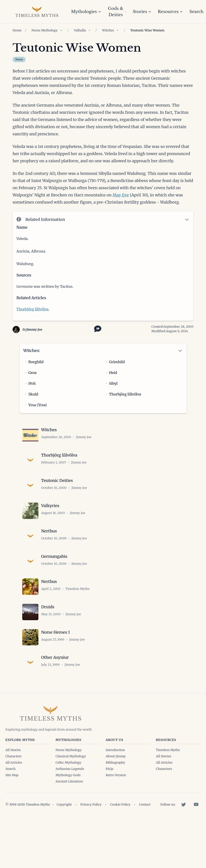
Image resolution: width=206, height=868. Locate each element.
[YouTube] (196, 822)
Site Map (12, 793)
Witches (108, 30)
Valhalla (80, 30)
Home (17, 30)
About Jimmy (116, 774)
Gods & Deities (117, 12)
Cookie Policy (120, 822)
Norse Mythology (44, 30)
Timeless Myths (168, 768)
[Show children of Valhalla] (89, 30)
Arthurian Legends (70, 787)
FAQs (110, 787)
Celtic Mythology (68, 780)
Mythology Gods (68, 793)
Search (10, 787)
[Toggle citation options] (97, 330)
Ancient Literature (69, 799)
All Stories (13, 768)
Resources (170, 12)
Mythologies (86, 12)
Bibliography (116, 780)
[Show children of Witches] (118, 30)
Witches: (32, 352)
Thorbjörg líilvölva (32, 310)
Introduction (115, 768)
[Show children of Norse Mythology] (61, 30)
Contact (145, 822)
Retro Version (116, 793)
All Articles (14, 780)
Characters (13, 774)
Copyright (64, 822)
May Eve (121, 195)
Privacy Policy (91, 822)
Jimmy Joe (34, 331)
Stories (142, 12)
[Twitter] (184, 822)
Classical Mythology (71, 774)
